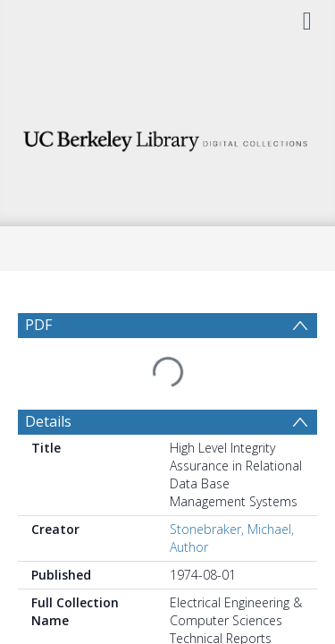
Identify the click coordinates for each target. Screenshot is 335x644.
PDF (38, 325)
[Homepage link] (168, 136)
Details (48, 378)
